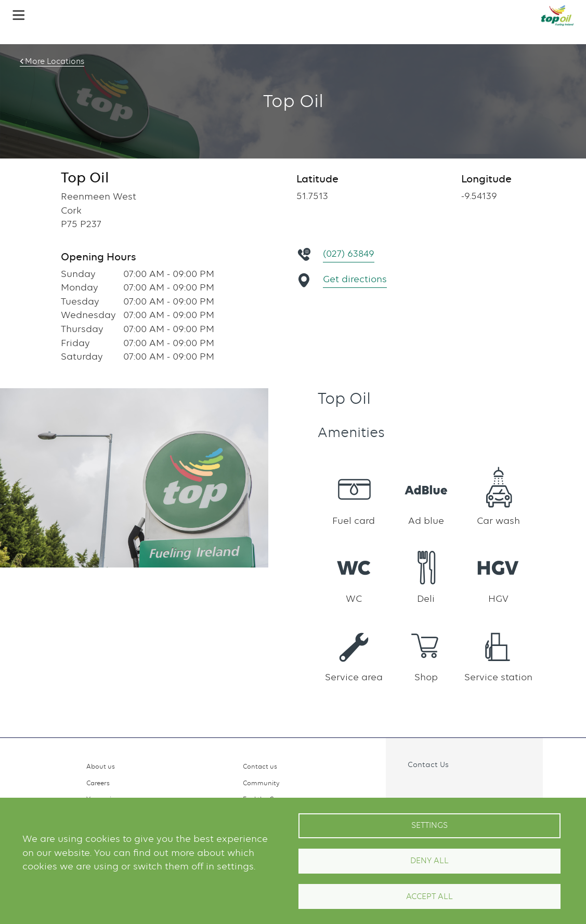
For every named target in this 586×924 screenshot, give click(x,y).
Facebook (407, 788)
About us (101, 766)
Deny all (429, 861)
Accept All (429, 896)
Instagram (430, 788)
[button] (19, 15)
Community (261, 783)
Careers (98, 783)
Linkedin (452, 788)
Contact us (260, 766)
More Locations (55, 61)
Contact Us (428, 764)
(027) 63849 (349, 253)
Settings (429, 825)
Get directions (355, 279)
